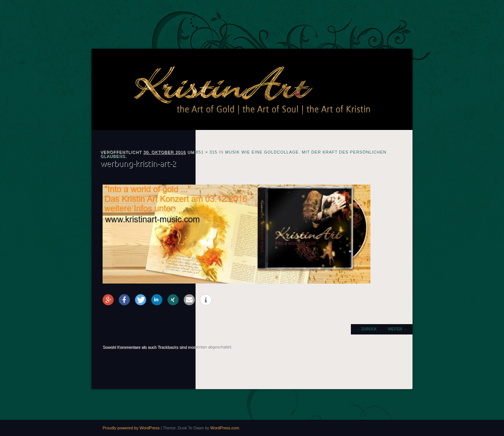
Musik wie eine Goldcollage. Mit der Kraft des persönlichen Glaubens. (244, 154)
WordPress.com (225, 428)
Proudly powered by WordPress (131, 428)
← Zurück (367, 329)
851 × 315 (207, 152)
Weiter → (397, 329)
